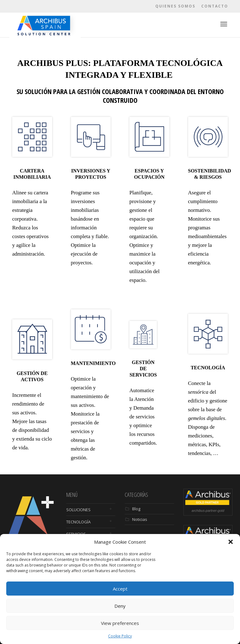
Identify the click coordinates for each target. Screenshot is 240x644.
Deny (120, 606)
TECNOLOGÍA (78, 522)
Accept (120, 589)
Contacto (215, 6)
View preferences (120, 623)
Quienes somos (175, 6)
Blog (136, 509)
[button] (231, 542)
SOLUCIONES (78, 510)
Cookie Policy (120, 636)
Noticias (140, 519)
